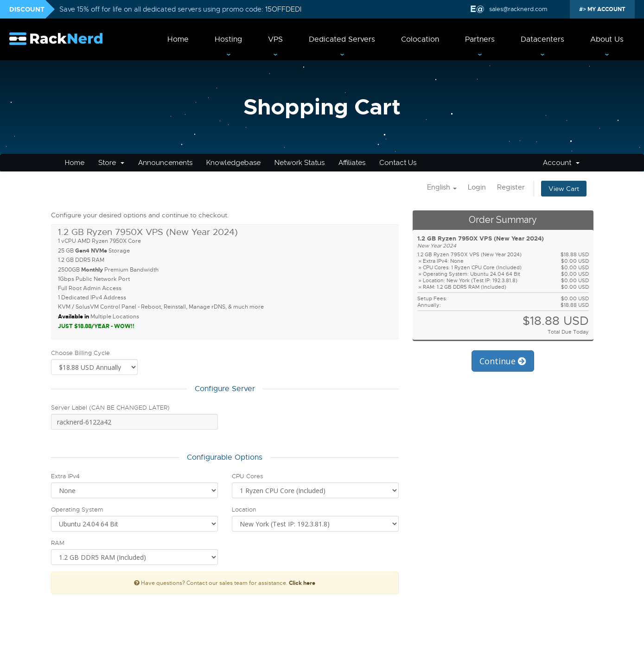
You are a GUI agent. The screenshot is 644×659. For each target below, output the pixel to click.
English (442, 187)
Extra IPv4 (65, 476)
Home (178, 39)
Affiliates (352, 163)
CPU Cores (247, 476)
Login (477, 187)
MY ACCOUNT (606, 9)
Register (511, 187)
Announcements (165, 163)
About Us (607, 39)
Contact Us (398, 163)
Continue (503, 361)
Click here (302, 583)
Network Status (300, 163)
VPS (275, 39)
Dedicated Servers (342, 39)
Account (561, 163)
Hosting (228, 39)
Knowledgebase (233, 163)
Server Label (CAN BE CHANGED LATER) (110, 408)
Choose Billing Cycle (80, 353)
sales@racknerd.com (518, 9)
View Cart (564, 189)
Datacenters (542, 39)
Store (111, 163)
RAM (58, 543)
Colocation (420, 39)
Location (244, 510)
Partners (480, 39)
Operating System (77, 510)
